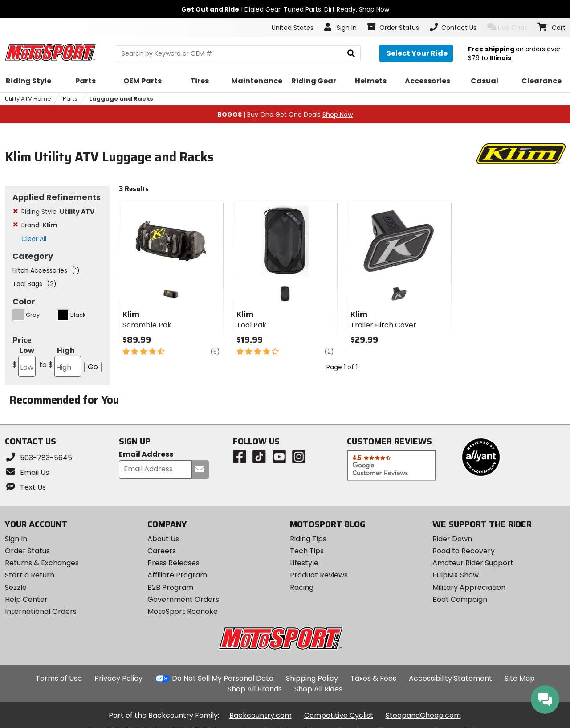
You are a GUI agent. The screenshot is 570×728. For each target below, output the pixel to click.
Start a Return (30, 575)
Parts (70, 99)
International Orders (41, 611)
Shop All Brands (255, 689)
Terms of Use (59, 678)
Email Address (146, 455)
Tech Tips (307, 551)
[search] (351, 54)
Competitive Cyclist (339, 715)
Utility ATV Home (28, 99)
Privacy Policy (118, 678)
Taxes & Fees (373, 678)
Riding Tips (308, 539)
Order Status (27, 551)
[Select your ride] (416, 53)
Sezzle (16, 587)
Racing (302, 587)
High (59, 361)
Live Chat (507, 27)
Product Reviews (319, 575)
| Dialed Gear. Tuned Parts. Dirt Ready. (285, 9)
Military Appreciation (469, 587)
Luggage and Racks (121, 99)
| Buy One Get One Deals (285, 115)
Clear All (34, 239)
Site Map (520, 678)
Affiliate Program (177, 575)
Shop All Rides (318, 689)
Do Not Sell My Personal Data (223, 679)
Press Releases (173, 563)
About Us (163, 539)
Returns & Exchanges (42, 563)
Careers (162, 551)
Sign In (16, 539)
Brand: (39, 225)
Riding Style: (58, 212)
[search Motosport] (238, 53)
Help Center (26, 599)
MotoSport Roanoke (183, 611)
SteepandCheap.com (423, 715)
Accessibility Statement (450, 678)
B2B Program (170, 587)
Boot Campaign (460, 599)
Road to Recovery (464, 551)
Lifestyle (304, 563)
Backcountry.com (261, 715)
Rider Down (452, 539)
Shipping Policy (312, 678)
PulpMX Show (456, 575)
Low (24, 361)
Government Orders (183, 599)
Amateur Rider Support (473, 563)
